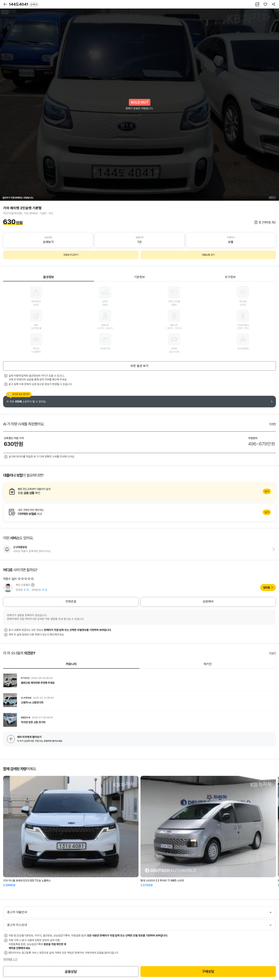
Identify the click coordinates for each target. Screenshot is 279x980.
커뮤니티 (71, 664)
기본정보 (139, 277)
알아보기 (139, 491)
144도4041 (24, 4)
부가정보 (230, 277)
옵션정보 (49, 277)
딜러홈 (267, 588)
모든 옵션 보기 (139, 366)
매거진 (208, 664)
